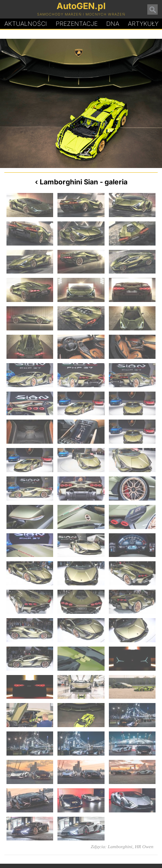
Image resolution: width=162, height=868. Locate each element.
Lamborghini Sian (69, 182)
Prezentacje (77, 23)
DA (113, 24)
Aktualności (26, 23)
